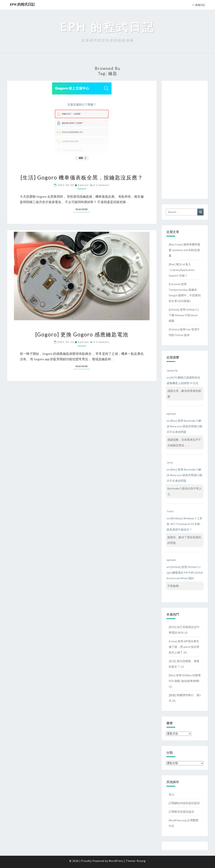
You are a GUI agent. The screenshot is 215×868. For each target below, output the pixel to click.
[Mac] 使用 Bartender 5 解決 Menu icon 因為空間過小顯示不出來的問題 (184, 426)
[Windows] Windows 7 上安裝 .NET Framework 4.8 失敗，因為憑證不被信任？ (185, 524)
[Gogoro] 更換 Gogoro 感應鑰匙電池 (82, 334)
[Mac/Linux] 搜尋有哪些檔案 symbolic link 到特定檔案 (184, 250)
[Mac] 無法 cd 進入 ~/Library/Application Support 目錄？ (182, 270)
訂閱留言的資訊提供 (181, 812)
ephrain (83, 185)
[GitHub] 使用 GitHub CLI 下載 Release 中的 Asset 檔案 (184, 315)
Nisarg (141, 861)
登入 (172, 794)
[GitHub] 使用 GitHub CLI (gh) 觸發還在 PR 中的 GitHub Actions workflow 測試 (185, 573)
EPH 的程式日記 (22, 4)
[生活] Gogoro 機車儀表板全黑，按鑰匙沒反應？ (82, 177)
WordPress (116, 861)
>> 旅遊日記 (199, 5)
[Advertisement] (185, 139)
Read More (83, 209)
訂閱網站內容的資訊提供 (184, 803)
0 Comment (101, 185)
